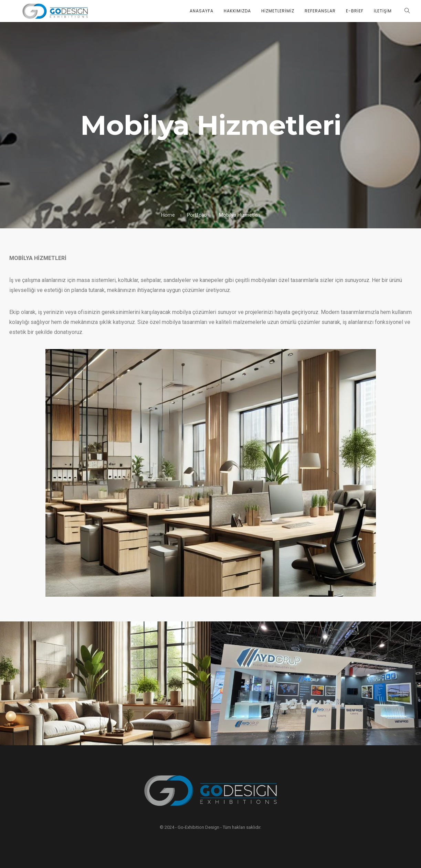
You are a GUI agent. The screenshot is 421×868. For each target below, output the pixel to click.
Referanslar (320, 11)
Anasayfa (202, 11)
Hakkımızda (237, 11)
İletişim (383, 11)
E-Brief (355, 11)
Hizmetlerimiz (278, 11)
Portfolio (197, 215)
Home (168, 215)
